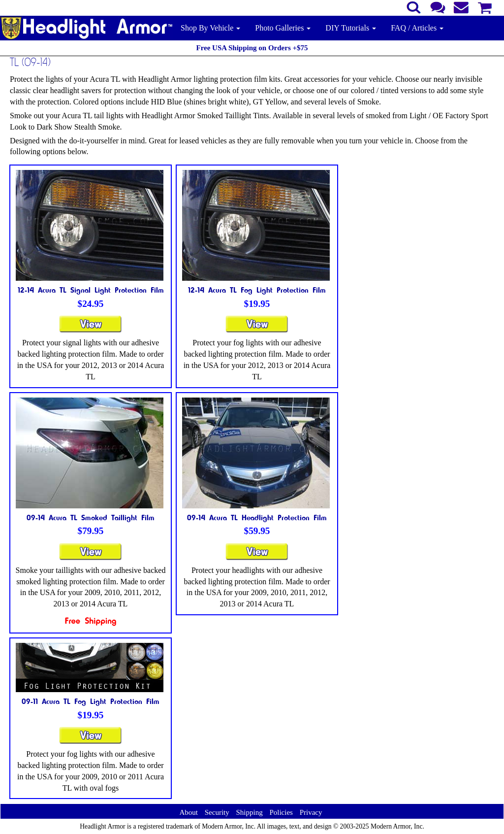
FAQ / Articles (417, 28)
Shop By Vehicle (210, 28)
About (189, 812)
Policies (281, 812)
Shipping (249, 812)
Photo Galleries (283, 28)
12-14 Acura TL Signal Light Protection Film (91, 290)
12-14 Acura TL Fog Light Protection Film (257, 290)
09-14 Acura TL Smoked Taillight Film (91, 517)
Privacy (311, 812)
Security (217, 812)
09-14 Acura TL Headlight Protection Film (257, 517)
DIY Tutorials (351, 28)
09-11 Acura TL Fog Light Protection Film (91, 701)
